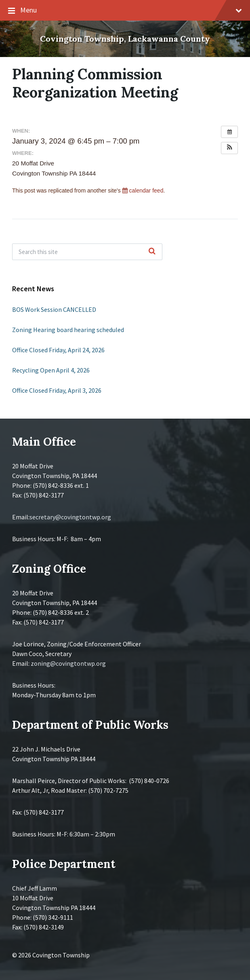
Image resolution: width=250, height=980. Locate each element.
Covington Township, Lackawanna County (125, 39)
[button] (229, 148)
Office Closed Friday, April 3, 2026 (57, 390)
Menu (125, 11)
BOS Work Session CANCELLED (54, 309)
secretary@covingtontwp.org (70, 517)
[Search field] (87, 252)
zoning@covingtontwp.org (68, 663)
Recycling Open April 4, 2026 (51, 370)
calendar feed (143, 190)
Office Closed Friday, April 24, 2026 (58, 350)
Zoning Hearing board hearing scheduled (68, 330)
